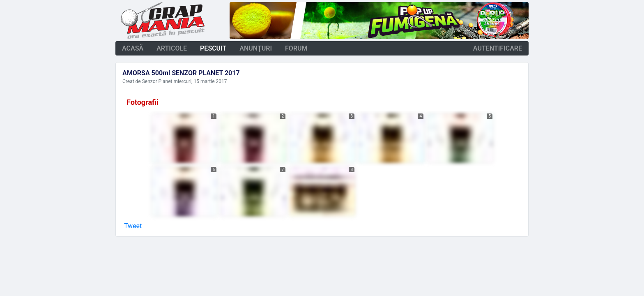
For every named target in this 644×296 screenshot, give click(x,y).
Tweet (133, 226)
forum (296, 48)
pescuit (213, 48)
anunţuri (256, 48)
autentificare (498, 48)
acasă (133, 48)
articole (172, 48)
